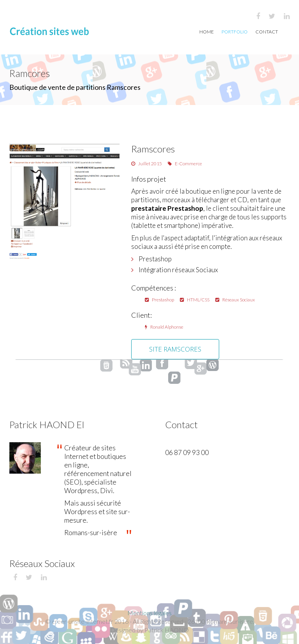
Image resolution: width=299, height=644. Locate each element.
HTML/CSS (195, 300)
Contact (267, 32)
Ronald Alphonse (164, 327)
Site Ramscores (175, 349)
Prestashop (159, 300)
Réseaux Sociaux (235, 300)
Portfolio (235, 32)
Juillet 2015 (147, 164)
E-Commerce (185, 164)
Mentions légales (149, 613)
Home (207, 32)
